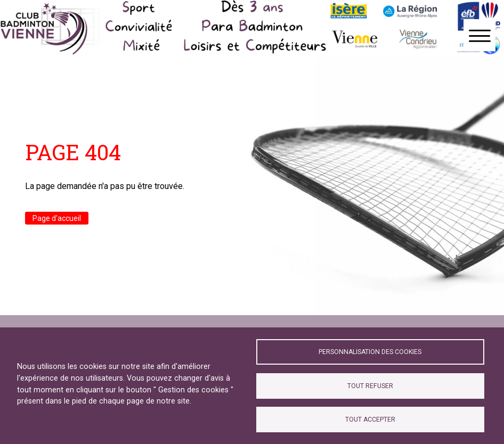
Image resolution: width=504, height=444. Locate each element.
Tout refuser (370, 386)
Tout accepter (370, 420)
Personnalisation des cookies (370, 352)
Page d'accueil (57, 218)
